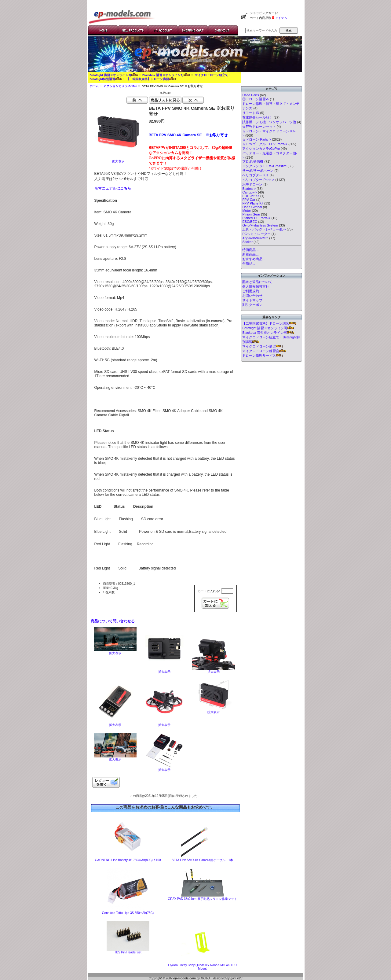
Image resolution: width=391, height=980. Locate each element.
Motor (247, 211)
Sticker (247, 242)
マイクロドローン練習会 (264, 351)
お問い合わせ (252, 296)
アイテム (281, 18)
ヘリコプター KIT (255, 175)
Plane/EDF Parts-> (256, 218)
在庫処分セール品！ (257, 117)
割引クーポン (252, 305)
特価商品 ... (251, 250)
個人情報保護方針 (256, 286)
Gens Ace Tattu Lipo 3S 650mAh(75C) (128, 913)
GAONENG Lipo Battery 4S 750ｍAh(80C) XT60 (128, 860)
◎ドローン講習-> (256, 99)
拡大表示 (115, 652)
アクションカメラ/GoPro (120, 86)
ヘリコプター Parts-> (258, 180)
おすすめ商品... (254, 259)
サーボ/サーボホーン (258, 171)
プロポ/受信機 (253, 161)
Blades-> (249, 189)
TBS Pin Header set (128, 952)
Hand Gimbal (252, 207)
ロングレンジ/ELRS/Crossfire (264, 166)
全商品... (249, 263)
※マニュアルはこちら (113, 188)
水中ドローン (252, 184)
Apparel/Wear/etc (255, 238)
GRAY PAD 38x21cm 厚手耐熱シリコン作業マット (202, 899)
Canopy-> (250, 192)
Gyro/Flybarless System (260, 225)
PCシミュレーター (256, 234)
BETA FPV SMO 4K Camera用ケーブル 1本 (203, 860)
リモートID (251, 113)
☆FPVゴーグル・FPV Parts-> (265, 144)
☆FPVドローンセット (259, 127)
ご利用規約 (251, 291)
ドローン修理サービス (262, 356)
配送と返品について (257, 282)
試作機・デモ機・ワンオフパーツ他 (269, 122)
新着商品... (250, 254)
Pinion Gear (251, 214)
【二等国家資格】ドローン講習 (151, 79)
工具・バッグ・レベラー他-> (264, 229)
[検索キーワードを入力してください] (262, 30)
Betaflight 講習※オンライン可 (114, 75)
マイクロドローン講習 (262, 346)
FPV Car (249, 200)
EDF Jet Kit (251, 196)
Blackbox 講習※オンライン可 (166, 75)
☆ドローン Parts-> (257, 139)
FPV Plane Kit (253, 203)
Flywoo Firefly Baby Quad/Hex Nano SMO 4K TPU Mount (202, 967)
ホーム (94, 86)
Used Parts (250, 95)
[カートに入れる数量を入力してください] (227, 591)
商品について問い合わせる (113, 621)
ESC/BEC (250, 222)
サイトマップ (252, 300)
